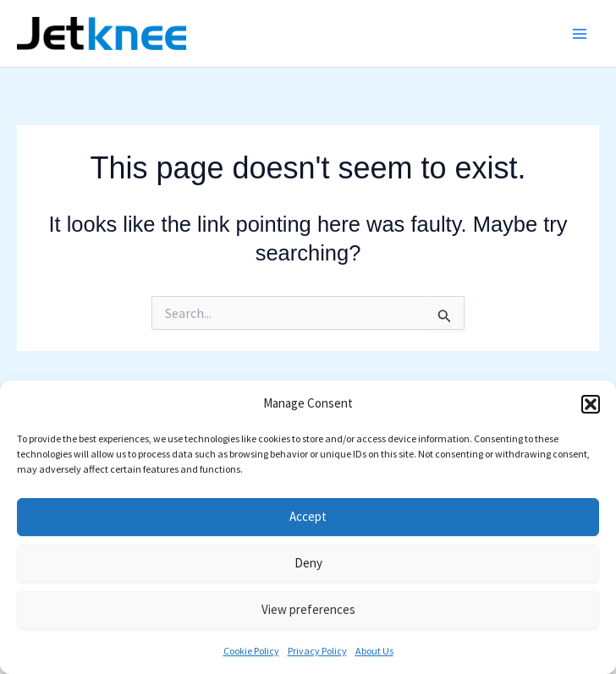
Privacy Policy (317, 651)
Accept (308, 516)
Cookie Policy (251, 651)
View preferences (308, 609)
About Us (374, 651)
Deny (308, 563)
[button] (591, 404)
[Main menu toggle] (580, 34)
